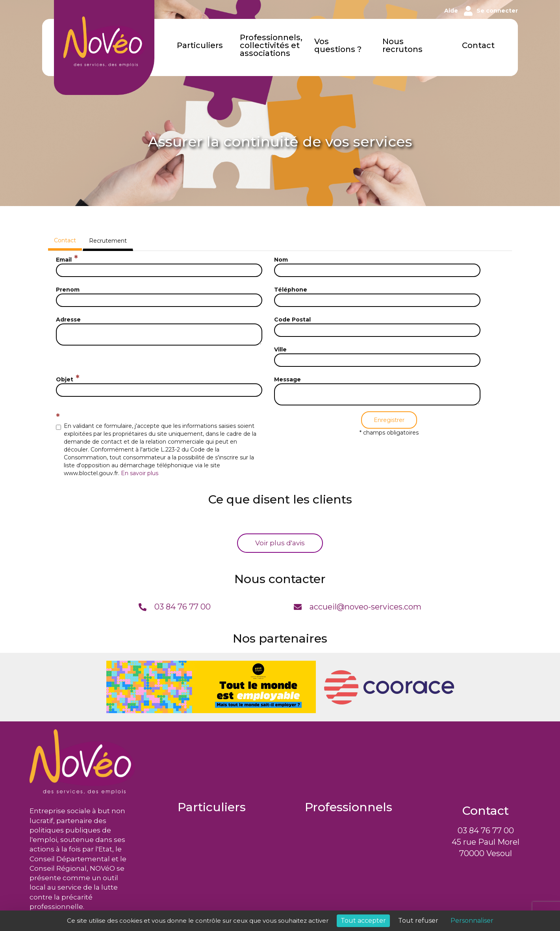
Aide (451, 11)
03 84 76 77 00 (486, 831)
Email (64, 260)
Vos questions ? (338, 46)
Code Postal (292, 320)
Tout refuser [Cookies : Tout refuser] (418, 921)
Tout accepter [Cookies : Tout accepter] (363, 921)
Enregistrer (389, 420)
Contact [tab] (65, 240)
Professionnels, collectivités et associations (271, 46)
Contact (478, 46)
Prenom (68, 290)
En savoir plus (140, 473)
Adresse (68, 320)
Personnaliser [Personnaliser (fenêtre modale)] (472, 921)
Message (287, 379)
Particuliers (200, 46)
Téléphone (291, 290)
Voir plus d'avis (280, 543)
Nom (281, 260)
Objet (65, 379)
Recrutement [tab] (108, 241)
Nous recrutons (402, 46)
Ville (280, 349)
